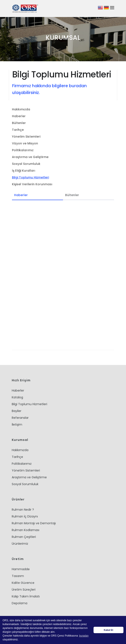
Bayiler (17, 411)
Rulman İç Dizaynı (25, 516)
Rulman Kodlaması (26, 530)
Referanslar (20, 418)
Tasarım (18, 576)
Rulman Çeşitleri (24, 537)
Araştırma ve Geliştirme (30, 157)
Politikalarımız (23, 150)
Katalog (17, 397)
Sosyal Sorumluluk (26, 164)
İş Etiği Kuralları (24, 171)
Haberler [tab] (21, 195)
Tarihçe (18, 130)
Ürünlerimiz (20, 544)
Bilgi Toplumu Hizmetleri (30, 177)
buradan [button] (84, 636)
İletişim (17, 425)
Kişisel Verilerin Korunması (32, 184)
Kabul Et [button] (108, 630)
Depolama (20, 603)
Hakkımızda (21, 109)
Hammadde (21, 569)
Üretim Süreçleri (24, 590)
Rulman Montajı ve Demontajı (34, 523)
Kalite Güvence (23, 583)
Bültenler (19, 123)
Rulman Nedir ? (23, 510)
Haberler (19, 116)
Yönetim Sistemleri (26, 137)
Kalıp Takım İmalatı (26, 596)
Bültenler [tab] (72, 195)
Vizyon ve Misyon (25, 143)
